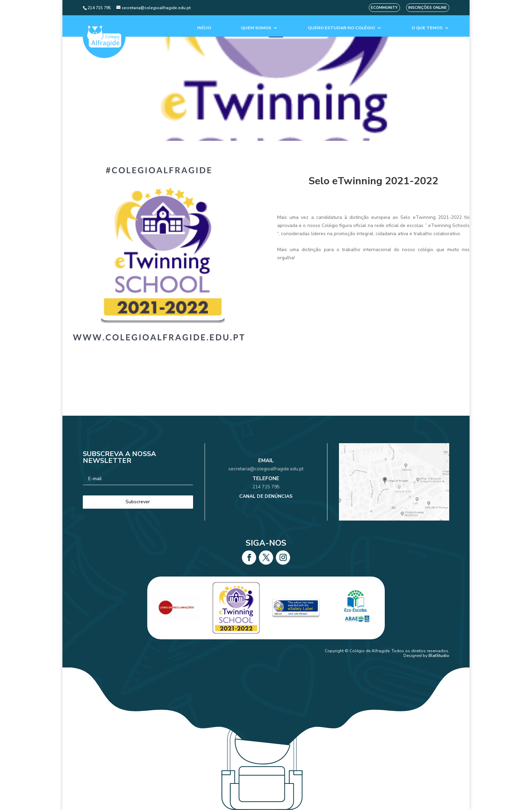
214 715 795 (266, 484)
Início (204, 28)
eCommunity (384, 8)
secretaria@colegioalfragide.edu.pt (266, 475)
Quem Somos (256, 28)
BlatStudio (439, 656)
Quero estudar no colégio (341, 28)
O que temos (427, 28)
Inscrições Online (427, 8)
